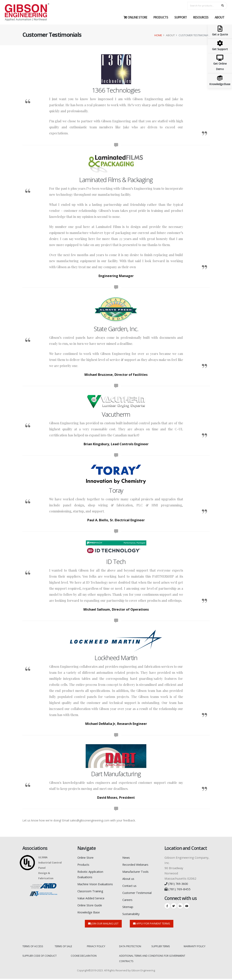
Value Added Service (92, 902)
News (126, 857)
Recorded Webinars (137, 864)
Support (181, 17)
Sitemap (128, 905)
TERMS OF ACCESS (33, 948)
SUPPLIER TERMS (162, 948)
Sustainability (132, 912)
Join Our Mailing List (103, 925)
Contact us (130, 885)
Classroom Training (92, 895)
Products (161, 17)
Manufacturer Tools (137, 871)
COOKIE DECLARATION (84, 957)
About (220, 17)
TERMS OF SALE (64, 948)
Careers (128, 899)
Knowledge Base (89, 916)
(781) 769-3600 (177, 884)
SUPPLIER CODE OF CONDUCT (40, 957)
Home (158, 35)
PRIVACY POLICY (96, 948)
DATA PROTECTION (130, 948)
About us (129, 878)
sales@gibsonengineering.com (90, 820)
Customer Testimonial (139, 892)
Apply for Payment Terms (152, 925)
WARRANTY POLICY (195, 948)
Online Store (135, 17)
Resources (201, 17)
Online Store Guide (91, 909)
